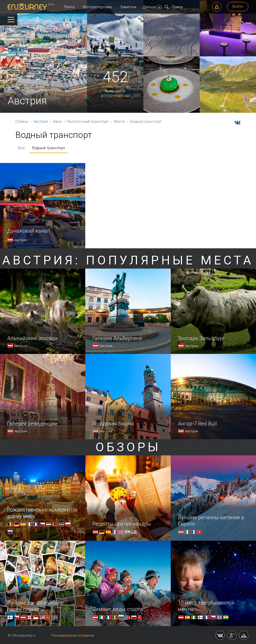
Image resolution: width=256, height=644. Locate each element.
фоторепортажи (115, 96)
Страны (22, 121)
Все (21, 148)
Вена (57, 121)
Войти (238, 6)
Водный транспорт (49, 148)
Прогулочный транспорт (88, 121)
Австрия (41, 121)
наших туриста (115, 86)
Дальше (152, 7)
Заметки (128, 7)
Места (119, 121)
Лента (69, 7)
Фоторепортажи (97, 7)
